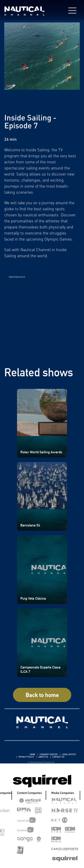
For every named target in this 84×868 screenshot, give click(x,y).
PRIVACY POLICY (26, 757)
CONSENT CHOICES (49, 754)
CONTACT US (58, 757)
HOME (33, 754)
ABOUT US (43, 757)
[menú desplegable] (72, 11)
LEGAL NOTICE (69, 754)
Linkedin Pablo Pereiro (16, 754)
